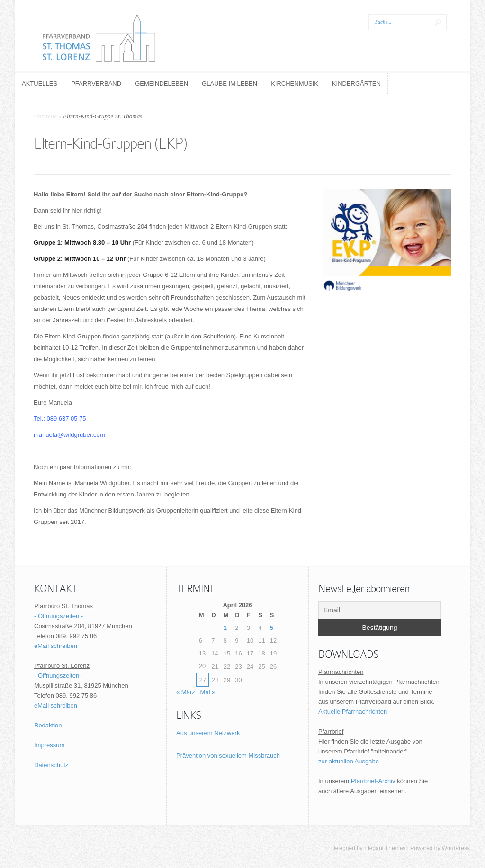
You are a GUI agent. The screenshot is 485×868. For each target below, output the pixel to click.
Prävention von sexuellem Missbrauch (228, 756)
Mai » (208, 692)
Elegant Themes (385, 848)
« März (186, 692)
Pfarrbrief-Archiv (373, 781)
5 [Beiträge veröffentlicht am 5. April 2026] (272, 628)
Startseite (45, 116)
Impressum (49, 745)
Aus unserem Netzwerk (208, 733)
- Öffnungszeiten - (58, 616)
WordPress (456, 848)
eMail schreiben (56, 646)
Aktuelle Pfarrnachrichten (353, 712)
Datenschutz (51, 765)
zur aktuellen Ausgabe (349, 761)
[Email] (380, 610)
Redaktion (48, 725)
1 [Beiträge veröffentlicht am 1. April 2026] (225, 628)
